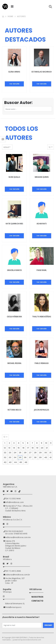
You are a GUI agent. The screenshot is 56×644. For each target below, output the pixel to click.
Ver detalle (14, 84)
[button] (50, 7)
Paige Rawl (42, 270)
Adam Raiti (42, 224)
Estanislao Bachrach (42, 72)
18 (33, 448)
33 (10, 457)
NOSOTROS (37, 597)
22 (5, 453)
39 (40, 457)
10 (46, 443)
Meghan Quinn (42, 177)
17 (28, 448)
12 (5, 448)
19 (37, 448)
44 (15, 462)
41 (51, 457)
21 (47, 448)
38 (35, 457)
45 (21, 462)
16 (23, 448)
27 (30, 453)
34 (15, 457)
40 (46, 457)
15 (19, 448)
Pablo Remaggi (42, 363)
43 (10, 462)
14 (14, 448)
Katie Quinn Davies (14, 224)
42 (5, 462)
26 (25, 453)
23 (10, 453)
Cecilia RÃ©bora (14, 317)
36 (25, 457)
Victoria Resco (14, 410)
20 (42, 448)
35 (21, 457)
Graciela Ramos (14, 270)
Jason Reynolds (42, 410)
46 (26, 462)
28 (35, 453)
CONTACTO (37, 601)
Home (11, 16)
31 (50, 453)
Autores (21, 16)
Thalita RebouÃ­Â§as (42, 317)
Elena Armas (14, 72)
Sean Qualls (14, 177)
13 (9, 448)
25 (20, 453)
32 (5, 457)
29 (40, 453)
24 (15, 453)
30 (46, 453)
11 (51, 443)
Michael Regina (14, 363)
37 (30, 457)
